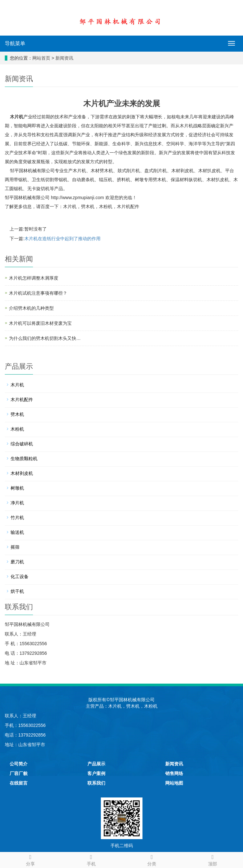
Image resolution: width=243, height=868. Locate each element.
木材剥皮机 (22, 473)
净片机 (17, 503)
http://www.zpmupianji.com (77, 198)
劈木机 (88, 206)
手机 (91, 859)
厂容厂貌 (19, 773)
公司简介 (19, 764)
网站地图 (174, 783)
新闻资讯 (64, 58)
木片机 (17, 117)
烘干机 (17, 591)
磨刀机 (17, 562)
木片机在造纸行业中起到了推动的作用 (62, 239)
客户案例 (96, 773)
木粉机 (106, 206)
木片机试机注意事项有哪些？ (38, 293)
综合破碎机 (22, 444)
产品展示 (96, 764)
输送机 (17, 532)
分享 (30, 859)
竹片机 (17, 518)
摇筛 (15, 547)
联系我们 (96, 783)
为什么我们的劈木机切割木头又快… (45, 338)
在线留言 (19, 783)
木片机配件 (128, 206)
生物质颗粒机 (24, 459)
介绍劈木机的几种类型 (31, 308)
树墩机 (17, 488)
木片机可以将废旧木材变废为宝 (40, 323)
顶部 (213, 859)
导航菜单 (15, 43)
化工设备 (20, 577)
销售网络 (174, 773)
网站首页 (41, 58)
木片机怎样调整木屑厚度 (34, 278)
